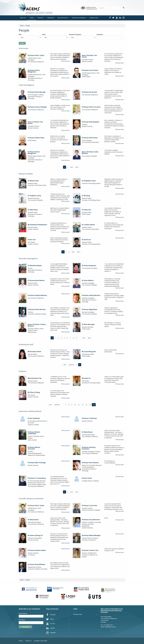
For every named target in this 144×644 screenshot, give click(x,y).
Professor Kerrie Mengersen (34, 71)
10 (75, 405)
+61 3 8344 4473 (108, 625)
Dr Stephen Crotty (34, 196)
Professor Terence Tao (90, 550)
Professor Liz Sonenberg (37, 478)
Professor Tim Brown (89, 418)
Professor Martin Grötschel (34, 448)
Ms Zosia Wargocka (89, 352)
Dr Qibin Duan (33, 210)
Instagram (51, 633)
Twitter (50, 619)
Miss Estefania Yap (35, 378)
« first (64, 365)
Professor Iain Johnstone (91, 520)
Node (44, 34)
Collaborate (51, 18)
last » (77, 167)
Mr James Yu (86, 378)
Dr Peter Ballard (88, 280)
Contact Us (28, 641)
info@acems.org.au (110, 627)
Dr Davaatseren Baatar (36, 280)
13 (86, 405)
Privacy (21, 641)
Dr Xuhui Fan (86, 210)
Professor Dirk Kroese (90, 138)
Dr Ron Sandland (34, 418)
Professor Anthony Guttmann (89, 448)
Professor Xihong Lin (35, 535)
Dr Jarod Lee (86, 240)
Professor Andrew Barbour (37, 295)
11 (79, 405)
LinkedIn (50, 628)
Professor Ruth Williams (36, 564)
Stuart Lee (32, 240)
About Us (23, 18)
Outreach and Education (79, 18)
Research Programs (75, 34)
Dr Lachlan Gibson (88, 225)
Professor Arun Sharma (90, 463)
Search (22, 43)
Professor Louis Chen (89, 506)
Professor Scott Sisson (90, 70)
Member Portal (94, 18)
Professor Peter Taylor (36, 55)
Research (41, 18)
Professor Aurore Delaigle (37, 107)
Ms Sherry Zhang (34, 392)
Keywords (100, 34)
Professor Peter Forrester (91, 107)
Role (20, 34)
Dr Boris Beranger (88, 324)
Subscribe (25, 627)
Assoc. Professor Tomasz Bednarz (37, 325)
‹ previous (71, 365)
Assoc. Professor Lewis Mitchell (90, 153)
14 (90, 405)
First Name (22, 620)
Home (22, 26)
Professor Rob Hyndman (91, 122)
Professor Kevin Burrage (37, 92)
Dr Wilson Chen (33, 181)
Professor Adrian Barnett (91, 295)
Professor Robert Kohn (36, 138)
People (32, 18)
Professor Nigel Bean (89, 309)
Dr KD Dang (86, 196)
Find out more (66, 61)
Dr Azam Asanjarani (89, 266)
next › (72, 167)
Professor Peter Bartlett (37, 309)
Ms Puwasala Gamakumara (37, 225)
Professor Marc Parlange (37, 463)
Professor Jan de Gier (89, 92)
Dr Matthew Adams (35, 266)
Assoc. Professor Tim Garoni (89, 56)
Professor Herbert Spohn (37, 550)
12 (83, 405)
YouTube (51, 624)
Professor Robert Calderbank (34, 433)
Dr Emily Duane (87, 432)
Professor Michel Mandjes (91, 535)
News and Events (63, 18)
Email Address (23, 613)
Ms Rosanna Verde (34, 352)
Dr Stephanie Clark (89, 181)
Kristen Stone (87, 478)
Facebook (51, 615)
